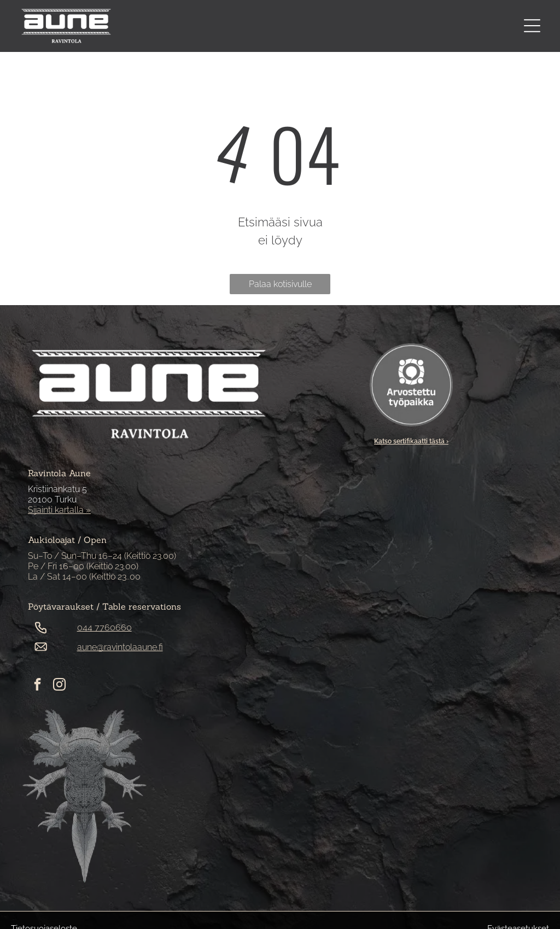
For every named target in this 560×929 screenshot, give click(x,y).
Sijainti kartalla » (59, 510)
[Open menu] (532, 26)
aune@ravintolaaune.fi (120, 647)
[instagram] (59, 686)
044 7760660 (104, 627)
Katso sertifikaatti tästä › (411, 441)
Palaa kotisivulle (280, 284)
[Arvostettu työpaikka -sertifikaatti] (411, 385)
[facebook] (37, 686)
